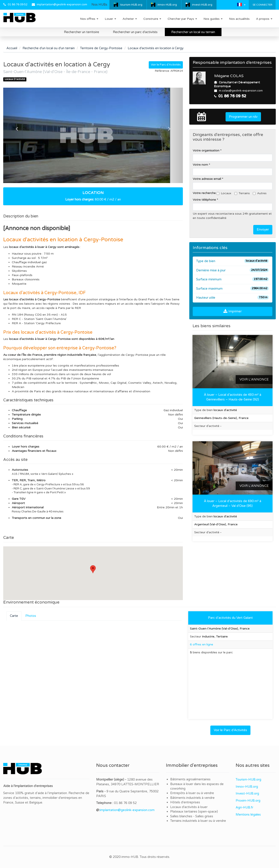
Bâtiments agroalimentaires (190, 779)
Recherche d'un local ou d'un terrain (49, 48)
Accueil (12, 48)
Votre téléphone (204, 200)
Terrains (242, 193)
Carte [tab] (14, 616)
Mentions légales (248, 815)
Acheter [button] (130, 19)
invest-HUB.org (202, 5)
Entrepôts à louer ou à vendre (192, 793)
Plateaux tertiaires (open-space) (194, 811)
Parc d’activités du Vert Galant (230, 618)
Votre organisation (206, 151)
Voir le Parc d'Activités (166, 65)
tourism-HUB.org (131, 5)
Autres (260, 193)
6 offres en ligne (202, 644)
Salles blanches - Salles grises (192, 816)
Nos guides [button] (213, 19)
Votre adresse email (207, 179)
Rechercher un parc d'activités (135, 32)
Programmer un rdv (243, 117)
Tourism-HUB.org (248, 779)
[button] (241, 5)
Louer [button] (110, 19)
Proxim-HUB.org (248, 801)
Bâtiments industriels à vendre (192, 798)
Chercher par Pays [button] (182, 19)
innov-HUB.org (167, 5)
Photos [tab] (31, 616)
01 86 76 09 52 (18, 5)
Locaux (224, 193)
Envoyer (263, 229)
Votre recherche (204, 193)
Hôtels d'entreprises (185, 802)
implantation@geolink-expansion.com (62, 5)
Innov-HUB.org (247, 787)
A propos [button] (264, 19)
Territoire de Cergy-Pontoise (101, 48)
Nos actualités (239, 19)
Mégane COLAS (229, 76)
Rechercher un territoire (82, 32)
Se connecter (262, 5)
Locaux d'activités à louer (189, 807)
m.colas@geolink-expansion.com (241, 91)
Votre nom (200, 165)
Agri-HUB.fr (244, 807)
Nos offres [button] (89, 19)
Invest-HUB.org (247, 793)
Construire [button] (152, 19)
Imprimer (233, 311)
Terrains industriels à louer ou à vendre (198, 821)
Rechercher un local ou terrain (193, 32)
